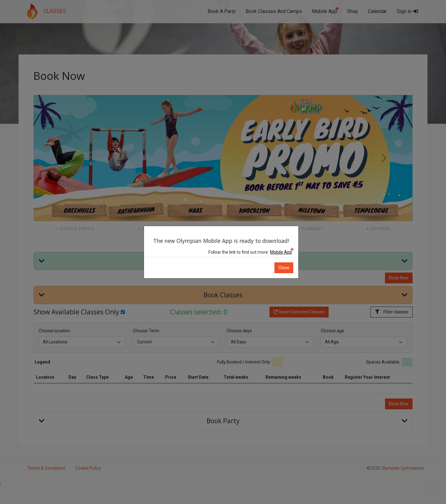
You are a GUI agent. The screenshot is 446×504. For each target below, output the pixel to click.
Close (286, 268)
